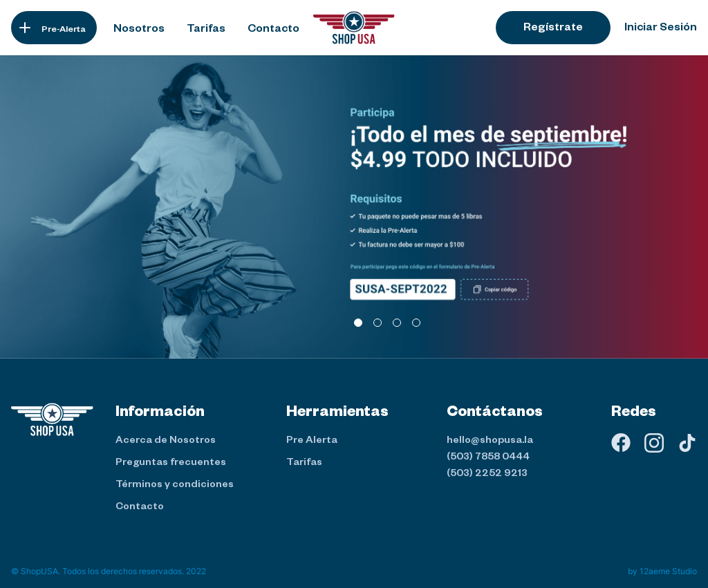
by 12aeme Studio (662, 571)
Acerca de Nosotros (166, 442)
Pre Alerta (312, 442)
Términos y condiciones (175, 486)
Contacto (140, 508)
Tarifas (304, 464)
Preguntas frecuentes (171, 464)
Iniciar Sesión (661, 29)
